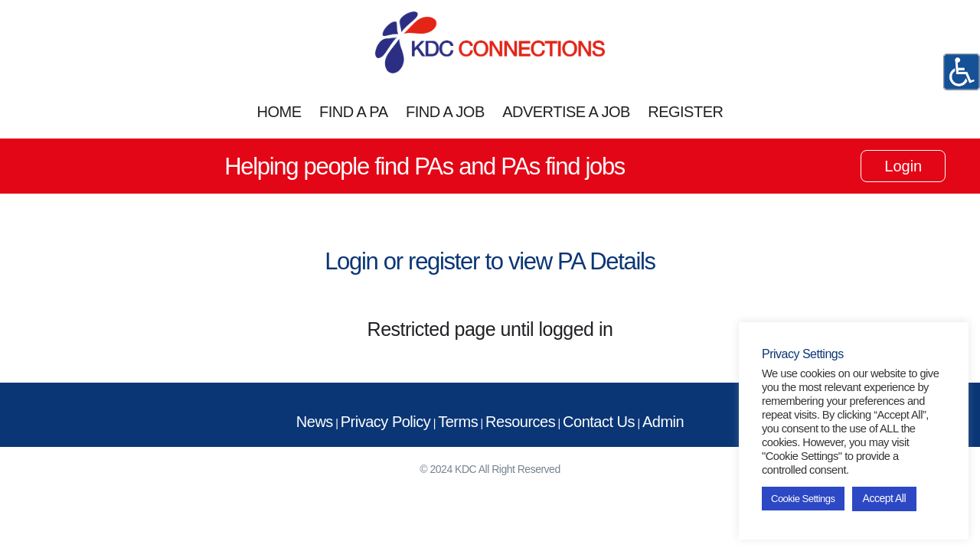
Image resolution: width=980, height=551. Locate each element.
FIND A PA (354, 112)
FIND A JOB (445, 112)
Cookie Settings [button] (803, 499)
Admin (663, 422)
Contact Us (599, 422)
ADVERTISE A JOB (566, 112)
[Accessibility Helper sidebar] (962, 72)
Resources (520, 422)
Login (903, 166)
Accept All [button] (884, 498)
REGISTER (685, 112)
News (315, 422)
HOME (279, 112)
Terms (458, 422)
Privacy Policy (385, 422)
